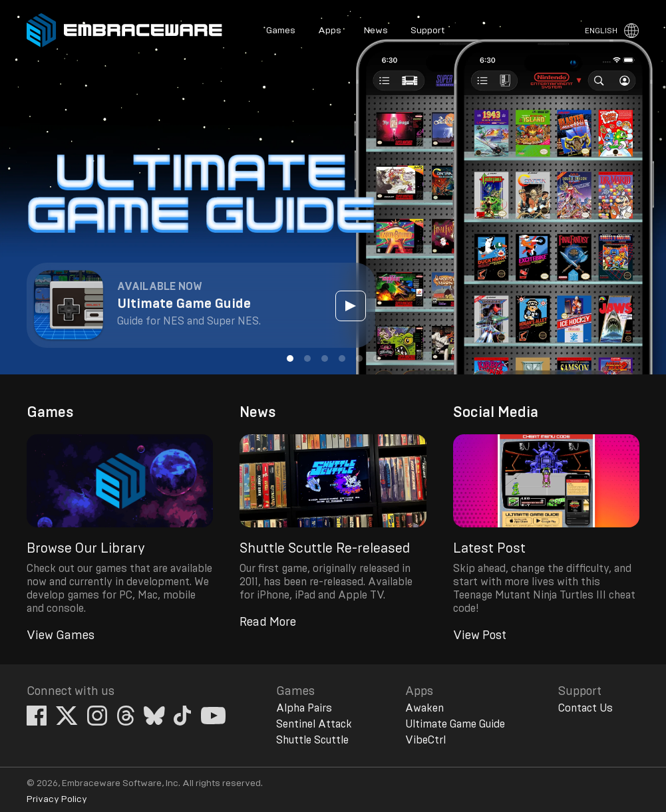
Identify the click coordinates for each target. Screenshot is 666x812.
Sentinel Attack (314, 724)
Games (281, 31)
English (601, 31)
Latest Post (489, 549)
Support (427, 31)
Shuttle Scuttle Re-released (325, 549)
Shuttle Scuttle (312, 740)
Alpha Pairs (304, 708)
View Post (480, 636)
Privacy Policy (57, 799)
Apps (330, 31)
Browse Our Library (86, 549)
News (376, 31)
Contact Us (585, 708)
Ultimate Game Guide (455, 724)
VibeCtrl (425, 740)
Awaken (424, 708)
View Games (61, 636)
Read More (268, 622)
